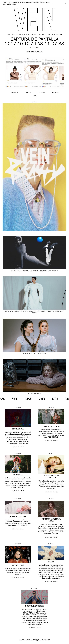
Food (39, 35)
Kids (49, 35)
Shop (53, 35)
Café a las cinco (51, 427)
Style (8, 35)
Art (29, 35)
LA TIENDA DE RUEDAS (35, 394)
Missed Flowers (18, 517)
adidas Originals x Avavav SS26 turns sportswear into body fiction (35, 271)
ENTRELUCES (18, 429)
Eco (25, 35)
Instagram (59, 35)
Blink (51, 562)
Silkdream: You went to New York (35, 353)
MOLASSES (18, 475)
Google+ (3, 643)
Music (44, 35)
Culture (34, 35)
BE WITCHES (18, 565)
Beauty (21, 35)
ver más (22, 447)
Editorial (14, 35)
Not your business (34, 606)
